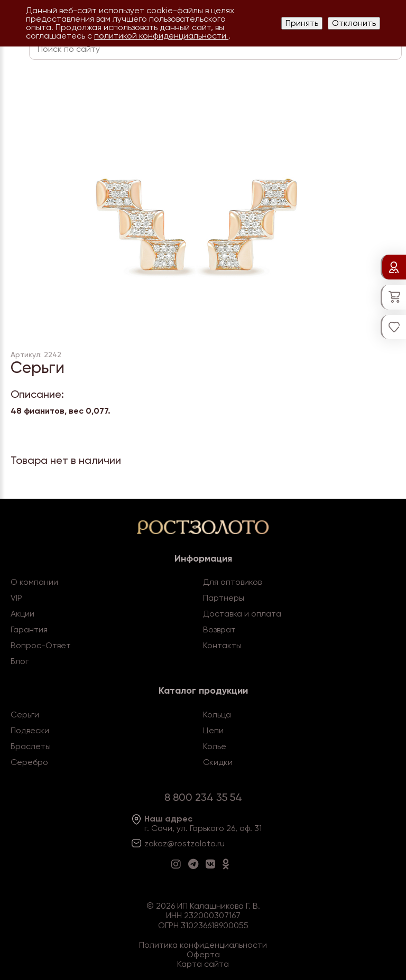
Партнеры (224, 598)
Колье (215, 746)
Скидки (218, 762)
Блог (20, 661)
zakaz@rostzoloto (180, 843)
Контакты (222, 645)
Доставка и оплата (242, 614)
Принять (302, 23)
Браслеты (31, 746)
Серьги (25, 715)
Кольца (217, 715)
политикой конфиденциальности (161, 36)
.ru (220, 843)
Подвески (30, 730)
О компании (34, 582)
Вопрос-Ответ (41, 645)
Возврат (219, 629)
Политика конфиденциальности (203, 945)
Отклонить (354, 23)
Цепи (213, 730)
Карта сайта (203, 964)
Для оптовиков (232, 582)
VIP (16, 598)
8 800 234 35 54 (203, 797)
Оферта (203, 954)
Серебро (29, 762)
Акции (22, 614)
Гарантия (29, 629)
